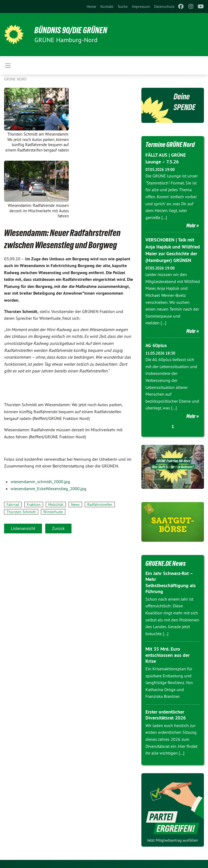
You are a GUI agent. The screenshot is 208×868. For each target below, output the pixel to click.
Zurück (58, 528)
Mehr (191, 226)
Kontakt (107, 6)
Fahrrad (13, 504)
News (75, 504)
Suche (123, 6)
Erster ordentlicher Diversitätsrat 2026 (166, 715)
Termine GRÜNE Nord (170, 144)
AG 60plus (156, 345)
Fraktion (34, 504)
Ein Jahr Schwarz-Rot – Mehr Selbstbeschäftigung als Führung (171, 582)
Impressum (141, 6)
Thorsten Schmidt (21, 512)
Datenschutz (164, 6)
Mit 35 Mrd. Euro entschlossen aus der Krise (168, 655)
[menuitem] (91, 6)
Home (91, 6)
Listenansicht (23, 528)
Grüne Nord (15, 79)
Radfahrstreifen (100, 504)
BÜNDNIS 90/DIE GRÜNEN (71, 30)
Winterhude (53, 512)
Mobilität (56, 504)
